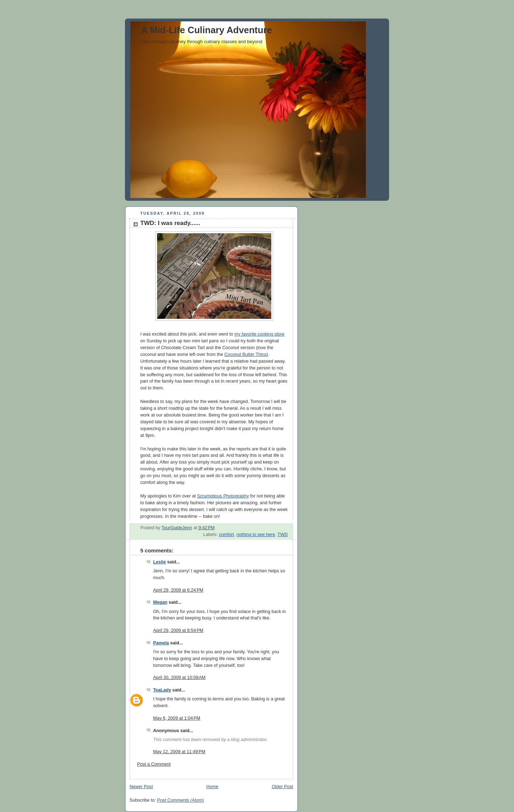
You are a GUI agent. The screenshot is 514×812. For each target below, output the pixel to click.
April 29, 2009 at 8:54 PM (178, 630)
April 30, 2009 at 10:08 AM (179, 678)
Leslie (160, 562)
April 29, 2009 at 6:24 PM (178, 590)
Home (212, 787)
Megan (160, 602)
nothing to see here (256, 535)
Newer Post (141, 787)
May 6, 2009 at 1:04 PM (177, 718)
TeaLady (162, 690)
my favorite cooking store (259, 334)
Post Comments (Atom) (180, 800)
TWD (283, 535)
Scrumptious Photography (223, 496)
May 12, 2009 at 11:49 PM (179, 752)
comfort (226, 535)
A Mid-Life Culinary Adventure (206, 30)
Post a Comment (154, 764)
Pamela (161, 643)
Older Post (282, 787)
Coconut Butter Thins (246, 354)
